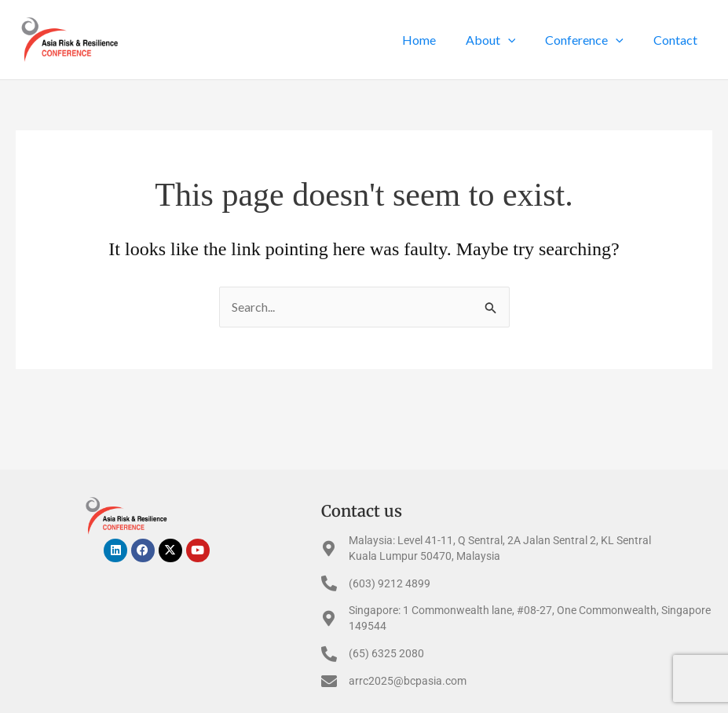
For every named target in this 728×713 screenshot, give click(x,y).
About (503, 40)
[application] (520, 40)
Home (435, 40)
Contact (678, 40)
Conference (591, 40)
